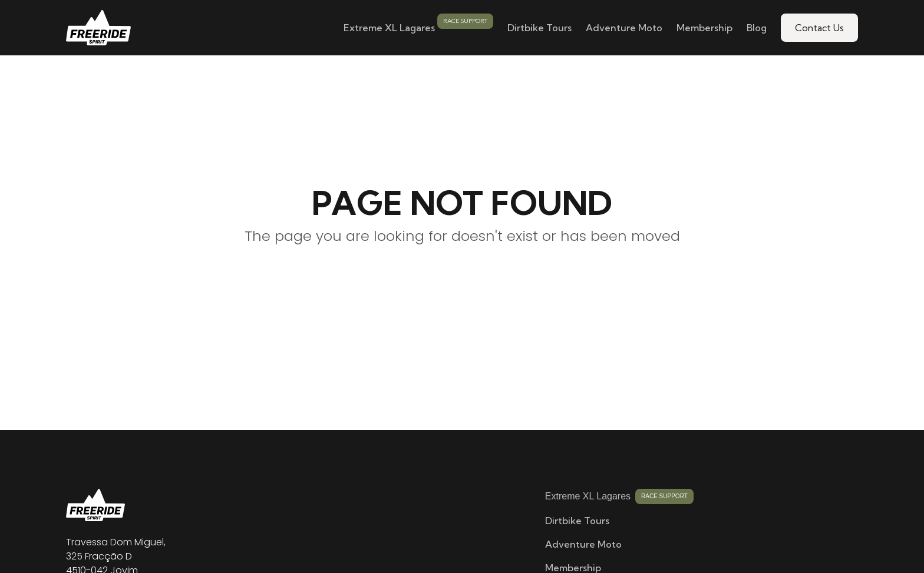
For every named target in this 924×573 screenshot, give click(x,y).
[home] (98, 28)
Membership (704, 28)
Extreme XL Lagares (389, 28)
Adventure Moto (624, 28)
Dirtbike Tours (539, 28)
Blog (757, 28)
